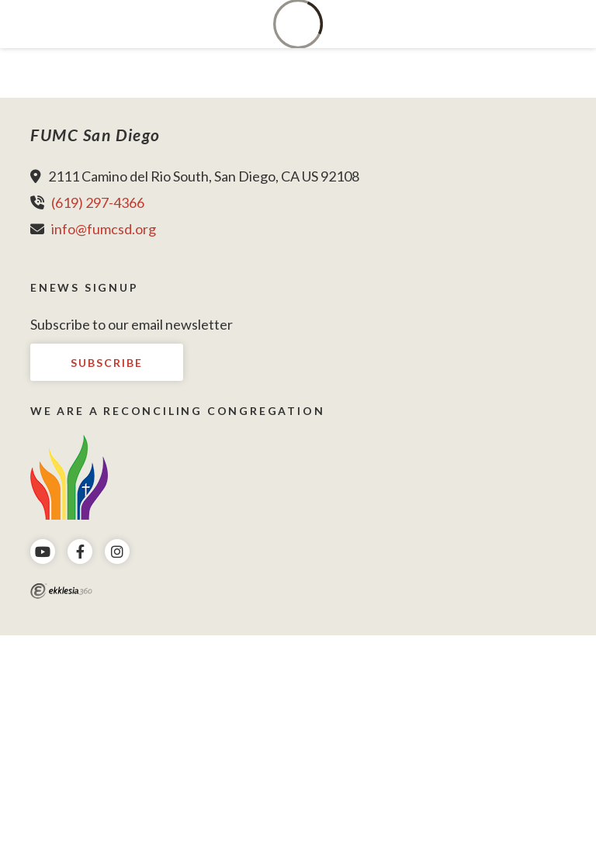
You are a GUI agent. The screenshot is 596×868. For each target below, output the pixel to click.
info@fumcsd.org (104, 229)
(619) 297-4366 (98, 202)
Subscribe (107, 363)
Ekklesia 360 (61, 591)
